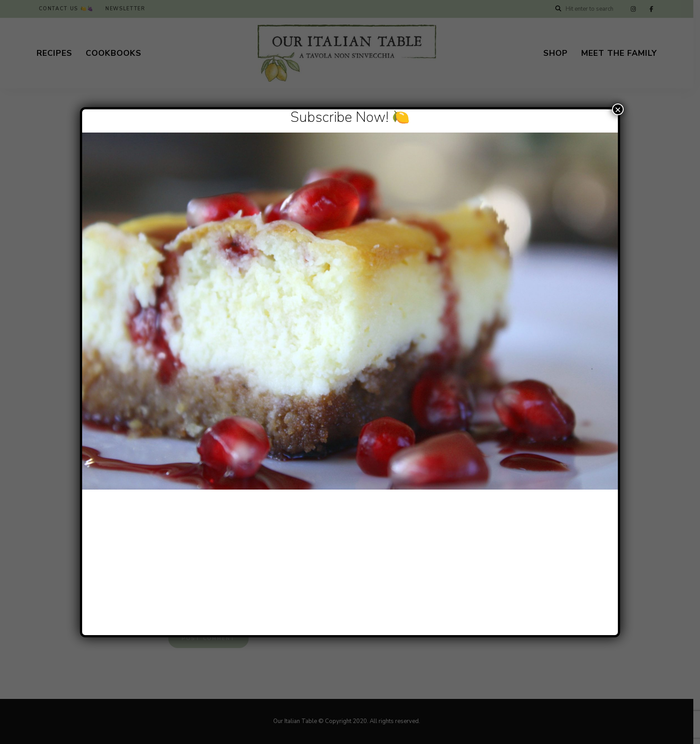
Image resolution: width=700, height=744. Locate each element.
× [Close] (618, 109)
